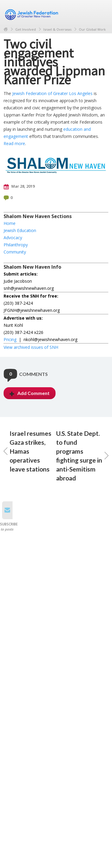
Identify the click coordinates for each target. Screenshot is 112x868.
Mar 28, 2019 (19, 186)
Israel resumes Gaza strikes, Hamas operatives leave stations (27, 451)
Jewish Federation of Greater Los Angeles (52, 93)
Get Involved (26, 29)
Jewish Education (20, 230)
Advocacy (13, 238)
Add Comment (30, 393)
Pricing (10, 339)
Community (15, 252)
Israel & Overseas (57, 29)
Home (6, 29)
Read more (14, 143)
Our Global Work (92, 29)
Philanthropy (16, 245)
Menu (102, 13)
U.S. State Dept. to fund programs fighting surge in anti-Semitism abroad (82, 456)
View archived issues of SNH (31, 347)
